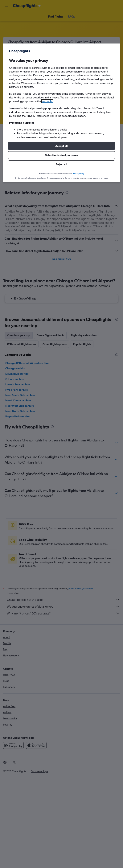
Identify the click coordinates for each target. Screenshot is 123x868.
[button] (62, 146)
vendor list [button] (47, 101)
